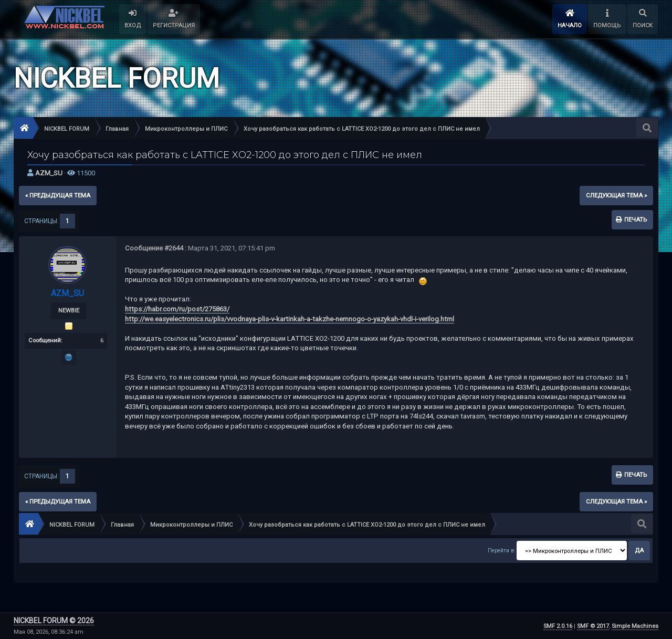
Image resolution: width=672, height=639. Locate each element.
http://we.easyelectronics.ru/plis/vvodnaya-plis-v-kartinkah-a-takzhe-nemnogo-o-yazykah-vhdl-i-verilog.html (290, 319)
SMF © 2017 (593, 626)
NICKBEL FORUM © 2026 (54, 621)
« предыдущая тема (58, 195)
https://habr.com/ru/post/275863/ (177, 309)
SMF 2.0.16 (558, 626)
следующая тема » (616, 195)
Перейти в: (501, 551)
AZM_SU (49, 173)
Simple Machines (635, 626)
